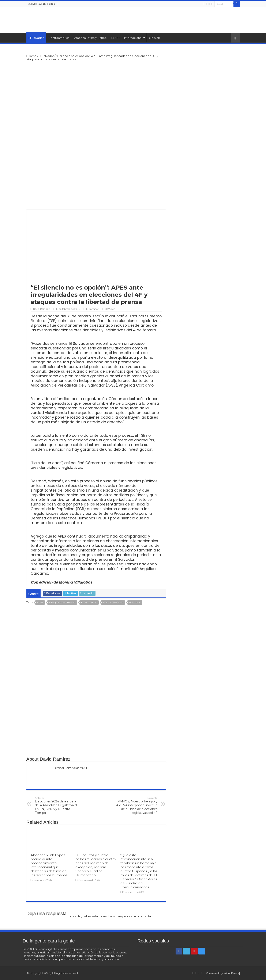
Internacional (133, 38)
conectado (107, 916)
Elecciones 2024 (113, 603)
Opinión (154, 38)
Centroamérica (59, 38)
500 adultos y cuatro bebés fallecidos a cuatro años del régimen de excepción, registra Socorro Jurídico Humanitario (96, 865)
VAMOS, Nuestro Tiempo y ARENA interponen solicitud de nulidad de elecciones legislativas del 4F (136, 806)
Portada (135, 603)
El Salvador (36, 38)
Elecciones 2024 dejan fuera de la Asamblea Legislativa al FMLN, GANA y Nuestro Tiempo (57, 806)
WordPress (231, 973)
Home (32, 56)
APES (40, 603)
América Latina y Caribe (90, 38)
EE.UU (115, 38)
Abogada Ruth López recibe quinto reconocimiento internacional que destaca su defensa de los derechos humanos (49, 865)
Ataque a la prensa (62, 603)
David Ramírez (41, 309)
